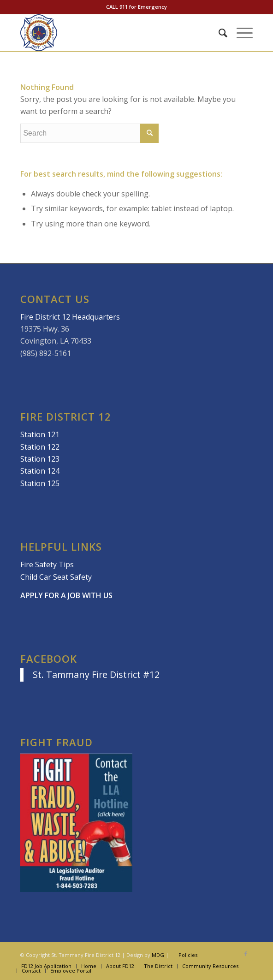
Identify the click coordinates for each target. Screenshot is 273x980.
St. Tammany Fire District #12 (96, 674)
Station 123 (40, 459)
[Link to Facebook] (246, 954)
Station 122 (40, 447)
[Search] (218, 33)
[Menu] (240, 33)
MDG (158, 955)
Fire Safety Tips (47, 564)
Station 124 (40, 471)
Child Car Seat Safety (56, 577)
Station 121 (40, 434)
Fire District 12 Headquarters (70, 317)
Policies (188, 955)
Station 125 (40, 483)
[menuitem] (218, 33)
